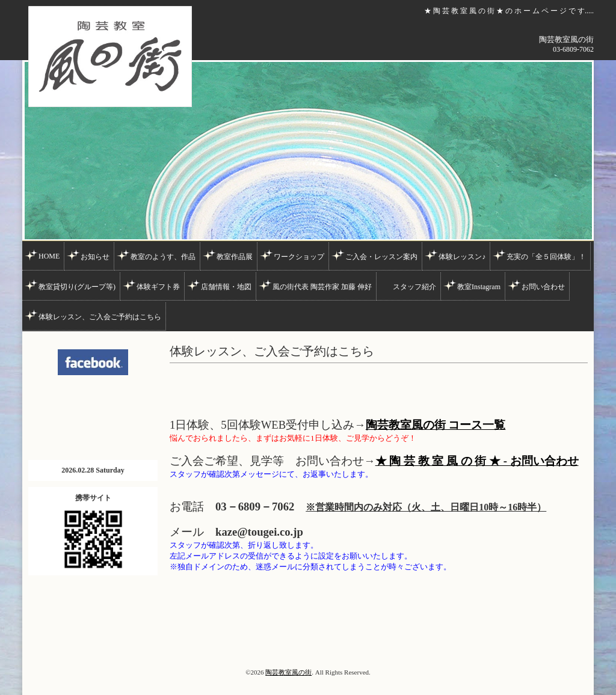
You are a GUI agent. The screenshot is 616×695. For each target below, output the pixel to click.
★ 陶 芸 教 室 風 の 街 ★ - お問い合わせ (477, 461)
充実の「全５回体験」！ (546, 257)
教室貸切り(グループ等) (77, 287)
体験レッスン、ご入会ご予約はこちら (100, 317)
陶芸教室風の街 (288, 672)
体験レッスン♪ (462, 257)
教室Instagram (479, 287)
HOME (49, 256)
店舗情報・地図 (226, 287)
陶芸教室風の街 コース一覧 (436, 425)
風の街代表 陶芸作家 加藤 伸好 (322, 287)
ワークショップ (299, 257)
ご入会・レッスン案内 (381, 257)
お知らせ (95, 257)
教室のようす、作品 (163, 257)
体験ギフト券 (158, 287)
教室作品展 (235, 257)
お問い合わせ (543, 287)
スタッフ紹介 (414, 287)
